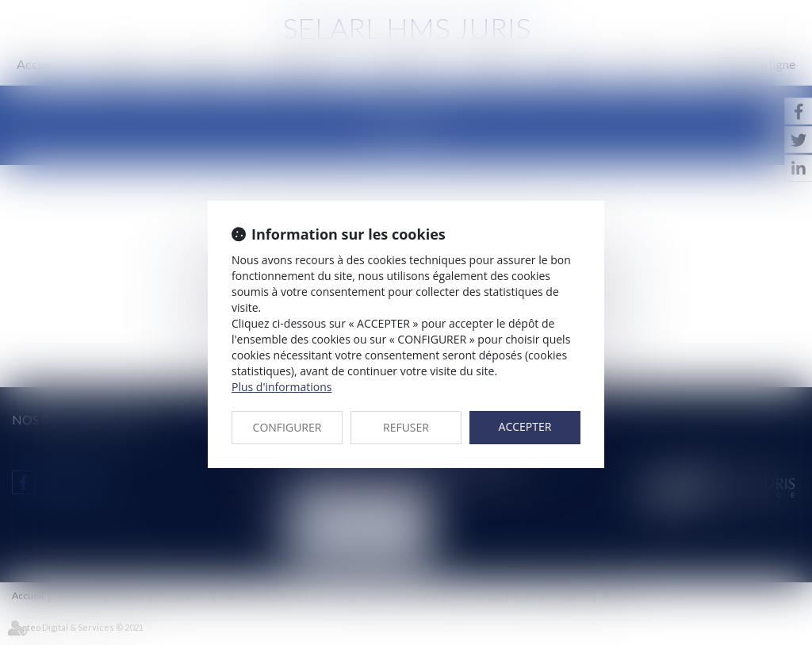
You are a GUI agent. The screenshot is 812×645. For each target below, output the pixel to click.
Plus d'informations (282, 387)
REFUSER (406, 427)
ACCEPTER (525, 426)
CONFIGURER (287, 427)
